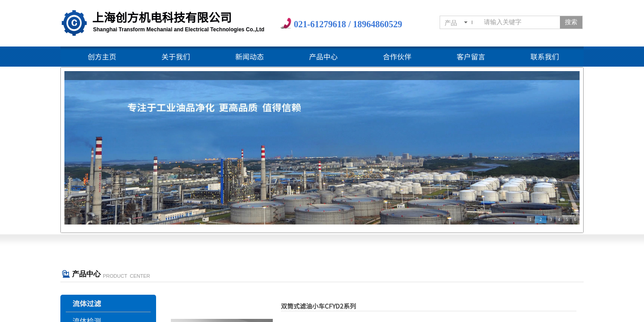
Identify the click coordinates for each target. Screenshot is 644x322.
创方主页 (102, 56)
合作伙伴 (397, 56)
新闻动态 (250, 56)
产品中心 (323, 56)
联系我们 (545, 56)
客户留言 (471, 56)
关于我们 (176, 56)
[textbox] (520, 22)
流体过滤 (87, 303)
